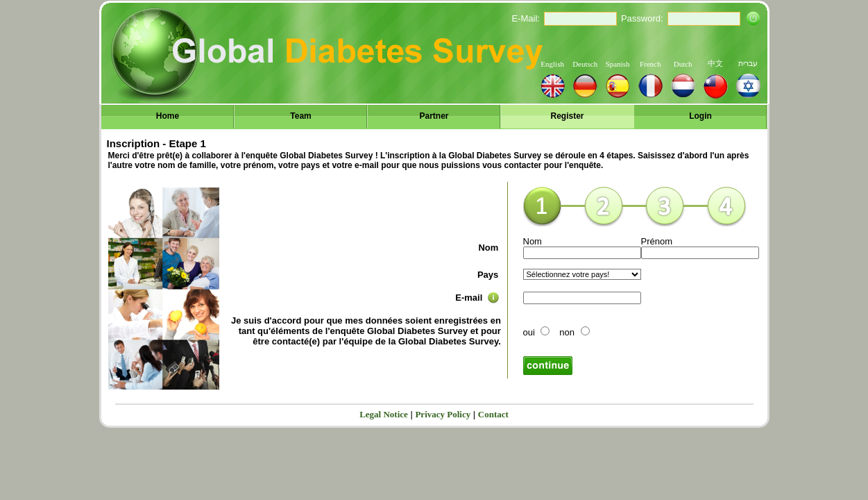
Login (700, 116)
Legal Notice (384, 414)
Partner (434, 116)
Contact (493, 414)
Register (567, 116)
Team (300, 116)
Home (168, 116)
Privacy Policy (443, 414)
